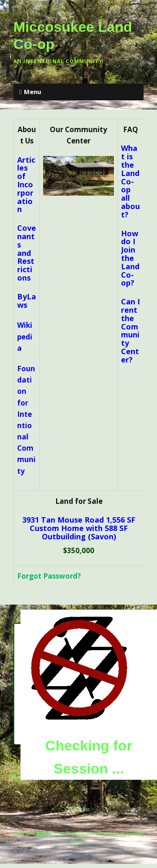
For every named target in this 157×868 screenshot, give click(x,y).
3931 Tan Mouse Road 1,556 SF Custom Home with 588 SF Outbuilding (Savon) (79, 528)
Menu (32, 92)
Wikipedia (25, 336)
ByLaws (27, 301)
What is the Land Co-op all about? (130, 181)
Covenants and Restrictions (27, 253)
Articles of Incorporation (26, 185)
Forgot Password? (49, 576)
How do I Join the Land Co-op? (130, 258)
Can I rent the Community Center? (130, 331)
